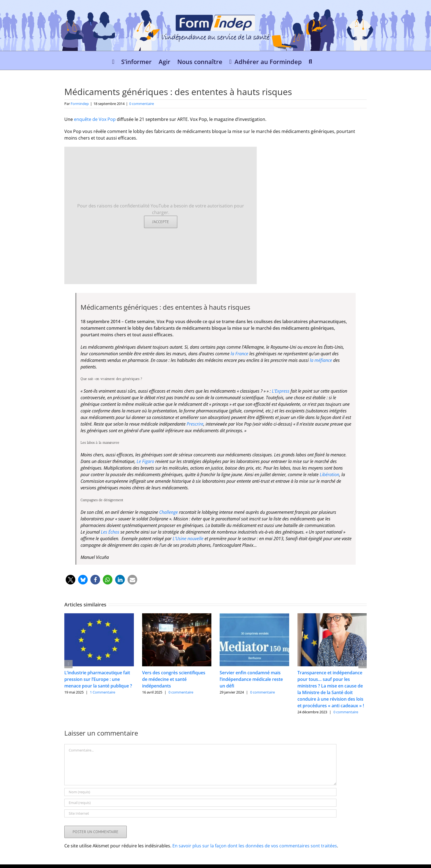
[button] (310, 60)
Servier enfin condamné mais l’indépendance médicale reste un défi (251, 679)
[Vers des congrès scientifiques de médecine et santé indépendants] (177, 616)
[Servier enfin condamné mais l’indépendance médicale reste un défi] (254, 616)
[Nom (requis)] (200, 792)
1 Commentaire (103, 692)
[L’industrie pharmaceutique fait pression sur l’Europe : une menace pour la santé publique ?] (99, 616)
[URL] (200, 813)
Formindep (80, 104)
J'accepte (161, 222)
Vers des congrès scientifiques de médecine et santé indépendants (174, 679)
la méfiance (321, 360)
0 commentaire (142, 104)
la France (240, 354)
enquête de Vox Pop (95, 119)
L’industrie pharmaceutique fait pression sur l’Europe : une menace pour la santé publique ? (98, 679)
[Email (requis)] (200, 803)
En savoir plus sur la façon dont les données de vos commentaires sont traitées (255, 846)
